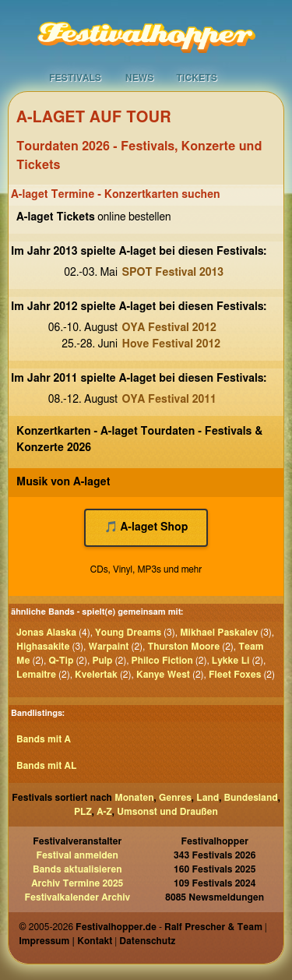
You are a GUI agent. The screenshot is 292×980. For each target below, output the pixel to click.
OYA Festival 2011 (169, 400)
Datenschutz (147, 941)
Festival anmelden (77, 855)
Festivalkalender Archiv (77, 897)
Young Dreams (128, 633)
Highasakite (43, 647)
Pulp (102, 661)
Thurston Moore (183, 647)
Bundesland (251, 798)
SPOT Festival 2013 (173, 273)
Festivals (75, 78)
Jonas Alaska (46, 633)
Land (208, 798)
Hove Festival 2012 (172, 344)
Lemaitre (36, 675)
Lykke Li (231, 661)
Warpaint (108, 647)
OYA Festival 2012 (169, 328)
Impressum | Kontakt (65, 941)
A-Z (104, 812)
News (140, 78)
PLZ (83, 812)
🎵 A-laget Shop (146, 527)
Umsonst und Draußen (167, 812)
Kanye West (163, 675)
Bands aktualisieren (77, 869)
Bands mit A (44, 739)
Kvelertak (96, 675)
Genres (175, 798)
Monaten (134, 798)
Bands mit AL (46, 766)
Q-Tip (61, 661)
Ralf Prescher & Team (213, 927)
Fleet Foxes (235, 675)
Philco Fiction (162, 661)
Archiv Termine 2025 (77, 883)
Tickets (197, 78)
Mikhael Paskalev (219, 633)
